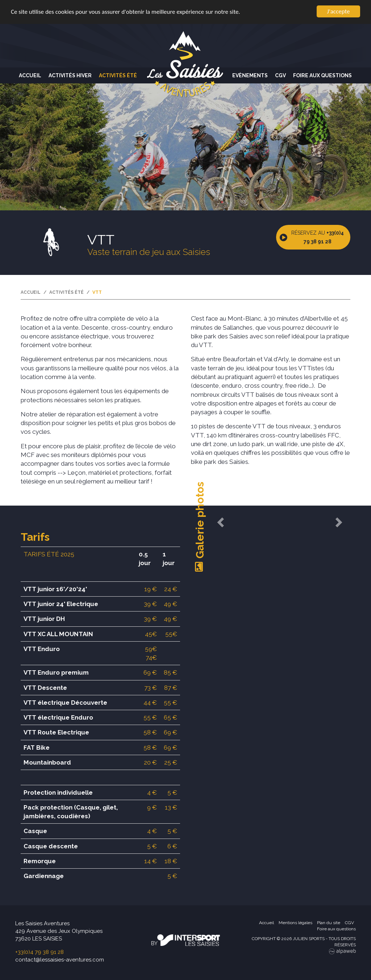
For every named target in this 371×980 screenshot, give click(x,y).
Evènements (250, 75)
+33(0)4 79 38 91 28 (39, 952)
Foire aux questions (322, 75)
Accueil (30, 75)
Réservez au (318, 237)
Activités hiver (70, 75)
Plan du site (329, 923)
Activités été (118, 75)
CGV (280, 75)
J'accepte (339, 11)
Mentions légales (295, 923)
